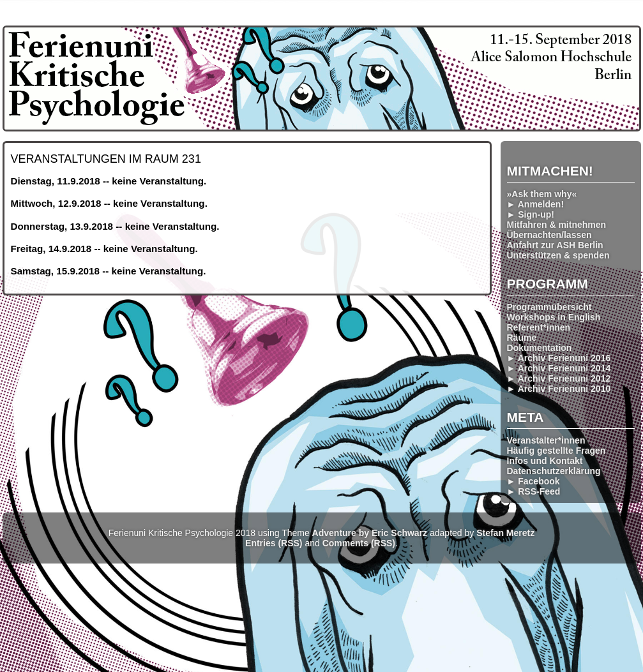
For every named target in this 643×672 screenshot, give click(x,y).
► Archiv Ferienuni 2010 (559, 389)
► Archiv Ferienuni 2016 (559, 358)
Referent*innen (539, 327)
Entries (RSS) (274, 543)
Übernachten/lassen (549, 235)
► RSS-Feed (534, 491)
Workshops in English (554, 317)
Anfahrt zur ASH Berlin (555, 245)
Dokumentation (540, 348)
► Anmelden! (536, 204)
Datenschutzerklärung (554, 471)
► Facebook (533, 481)
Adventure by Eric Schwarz (370, 533)
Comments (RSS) (359, 543)
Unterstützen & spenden (558, 255)
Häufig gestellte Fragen (556, 451)
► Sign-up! (531, 214)
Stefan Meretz (505, 533)
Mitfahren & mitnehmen (557, 225)
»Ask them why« (542, 194)
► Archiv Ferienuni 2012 (559, 378)
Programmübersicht (549, 307)
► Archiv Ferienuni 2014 (559, 368)
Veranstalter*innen (546, 440)
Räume (522, 338)
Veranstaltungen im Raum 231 (106, 159)
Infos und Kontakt (545, 461)
